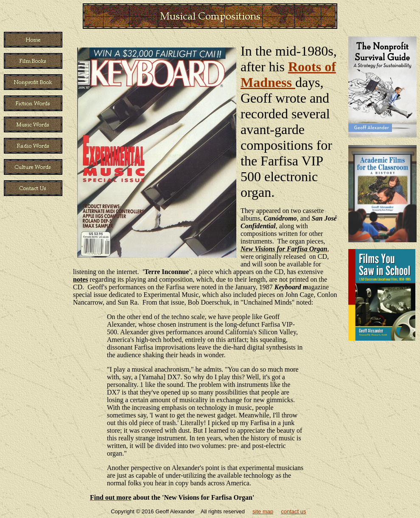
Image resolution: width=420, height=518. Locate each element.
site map (263, 511)
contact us (293, 511)
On (111, 317)
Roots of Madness (288, 74)
